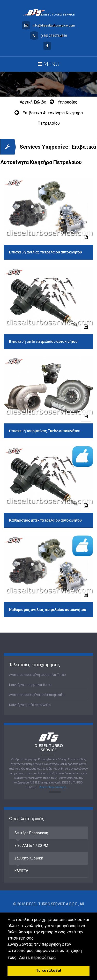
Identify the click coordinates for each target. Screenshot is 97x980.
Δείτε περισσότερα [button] (37, 957)
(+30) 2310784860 (49, 36)
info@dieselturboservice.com (49, 25)
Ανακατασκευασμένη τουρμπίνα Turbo (37, 675)
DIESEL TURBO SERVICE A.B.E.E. (52, 904)
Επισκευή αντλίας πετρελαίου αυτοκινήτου (45, 252)
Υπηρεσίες (68, 102)
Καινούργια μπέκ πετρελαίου (30, 705)
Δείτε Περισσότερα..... (55, 787)
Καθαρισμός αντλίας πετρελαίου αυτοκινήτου (48, 610)
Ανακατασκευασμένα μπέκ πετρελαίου (37, 695)
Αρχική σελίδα (33, 102)
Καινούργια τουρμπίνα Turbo (30, 685)
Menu (49, 64)
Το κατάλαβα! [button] (48, 971)
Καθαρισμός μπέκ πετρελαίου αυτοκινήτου (45, 520)
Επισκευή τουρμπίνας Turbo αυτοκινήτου (45, 431)
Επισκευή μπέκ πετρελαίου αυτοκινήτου (43, 342)
